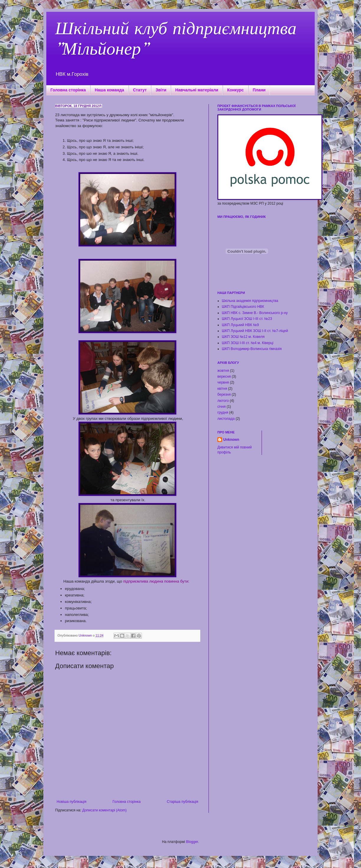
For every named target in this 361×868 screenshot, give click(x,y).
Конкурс (236, 90)
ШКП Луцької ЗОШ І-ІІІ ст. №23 (247, 319)
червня (223, 382)
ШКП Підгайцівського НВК (243, 307)
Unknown (231, 440)
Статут (140, 90)
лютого (223, 401)
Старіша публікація (182, 802)
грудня (223, 412)
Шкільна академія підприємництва (250, 301)
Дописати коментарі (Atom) (104, 810)
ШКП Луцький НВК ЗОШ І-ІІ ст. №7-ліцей (255, 331)
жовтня (223, 371)
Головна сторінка (68, 90)
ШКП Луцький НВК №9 (240, 325)
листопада (226, 419)
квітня (222, 389)
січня (221, 407)
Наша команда (109, 90)
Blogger (192, 842)
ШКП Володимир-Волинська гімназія (252, 349)
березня (224, 394)
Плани (259, 90)
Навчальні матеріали (197, 90)
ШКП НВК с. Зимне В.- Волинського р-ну (255, 313)
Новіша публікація (72, 802)
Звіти (161, 90)
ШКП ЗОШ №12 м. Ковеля (243, 337)
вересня (224, 377)
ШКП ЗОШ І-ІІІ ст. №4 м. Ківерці (248, 343)
